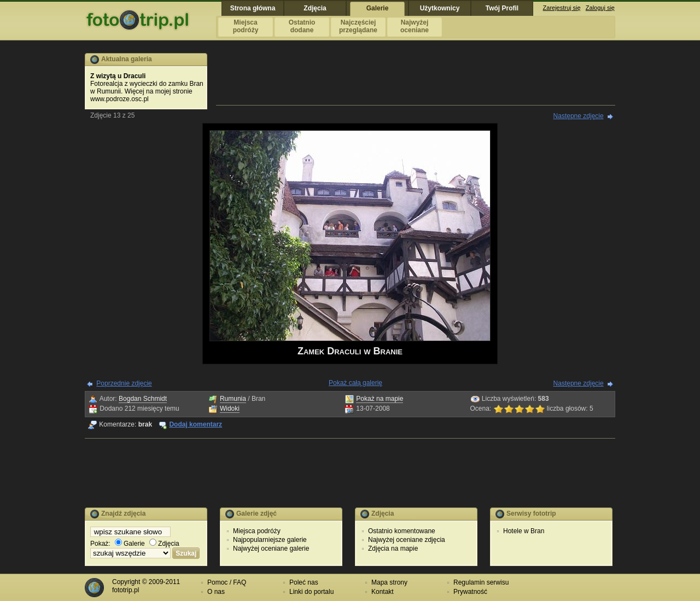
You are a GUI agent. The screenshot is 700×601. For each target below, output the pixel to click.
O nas (216, 592)
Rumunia (233, 399)
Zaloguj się (600, 8)
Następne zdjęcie (579, 116)
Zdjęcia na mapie (393, 549)
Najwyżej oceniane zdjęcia (407, 540)
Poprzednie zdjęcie (124, 383)
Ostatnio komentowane (402, 531)
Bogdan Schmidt (143, 399)
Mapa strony (389, 582)
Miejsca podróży (257, 531)
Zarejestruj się (562, 8)
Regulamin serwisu (481, 582)
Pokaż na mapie (380, 399)
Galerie (130, 544)
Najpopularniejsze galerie (270, 540)
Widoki (230, 409)
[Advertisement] (416, 78)
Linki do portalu (311, 592)
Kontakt (383, 592)
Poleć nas (304, 582)
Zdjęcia (164, 544)
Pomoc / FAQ (227, 582)
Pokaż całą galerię (355, 383)
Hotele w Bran (524, 531)
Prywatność (470, 592)
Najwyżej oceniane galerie (271, 549)
